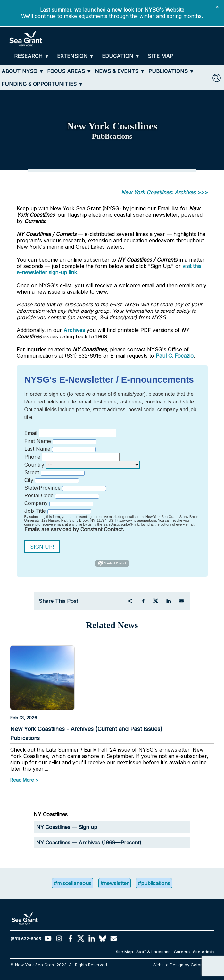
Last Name (37, 449)
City (29, 480)
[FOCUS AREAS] (69, 71)
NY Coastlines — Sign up (67, 827)
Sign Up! (42, 547)
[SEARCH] (217, 78)
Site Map (124, 952)
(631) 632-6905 (26, 939)
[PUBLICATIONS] (171, 71)
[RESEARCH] (32, 56)
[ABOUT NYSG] (23, 71)
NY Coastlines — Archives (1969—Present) (89, 843)
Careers (182, 952)
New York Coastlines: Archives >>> (164, 192)
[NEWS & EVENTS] (120, 71)
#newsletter (115, 883)
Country (34, 465)
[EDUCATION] (121, 56)
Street (32, 472)
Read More (22, 780)
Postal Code (39, 495)
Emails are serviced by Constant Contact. (74, 529)
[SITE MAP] (161, 56)
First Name (38, 441)
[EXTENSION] (76, 56)
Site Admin (203, 952)
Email (31, 433)
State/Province (42, 488)
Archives (74, 330)
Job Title (35, 511)
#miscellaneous (73, 883)
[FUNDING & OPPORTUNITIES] (42, 84)
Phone (32, 457)
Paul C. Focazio (175, 356)
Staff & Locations (153, 952)
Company (36, 503)
